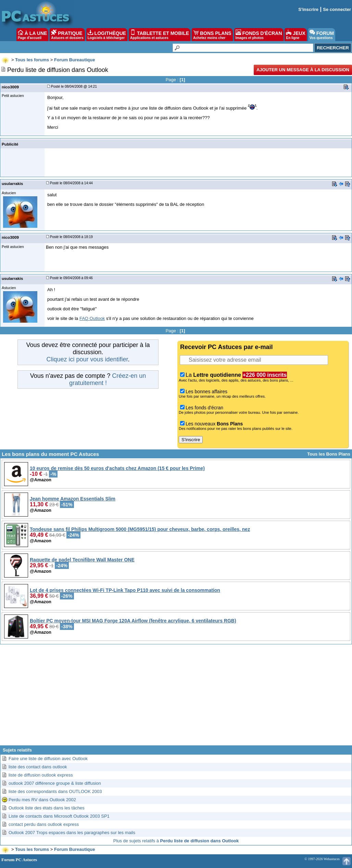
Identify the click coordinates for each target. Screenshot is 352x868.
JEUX (296, 35)
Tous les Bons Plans (329, 454)
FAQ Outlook (92, 318)
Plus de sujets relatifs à (176, 841)
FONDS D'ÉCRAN (259, 35)
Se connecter (337, 9)
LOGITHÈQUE (107, 35)
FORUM (322, 35)
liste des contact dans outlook (38, 767)
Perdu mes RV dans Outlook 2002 (42, 800)
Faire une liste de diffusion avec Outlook (48, 759)
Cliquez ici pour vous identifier (87, 359)
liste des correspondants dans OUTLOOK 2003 (55, 791)
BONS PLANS (212, 35)
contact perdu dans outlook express (44, 824)
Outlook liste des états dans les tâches (47, 808)
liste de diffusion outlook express (41, 775)
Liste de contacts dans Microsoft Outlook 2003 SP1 (59, 816)
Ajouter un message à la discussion (303, 70)
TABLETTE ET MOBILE (160, 35)
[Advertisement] (176, 697)
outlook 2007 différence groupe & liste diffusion (55, 783)
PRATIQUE (67, 35)
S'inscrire (308, 9)
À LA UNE (32, 35)
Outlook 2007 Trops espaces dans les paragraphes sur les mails (72, 833)
